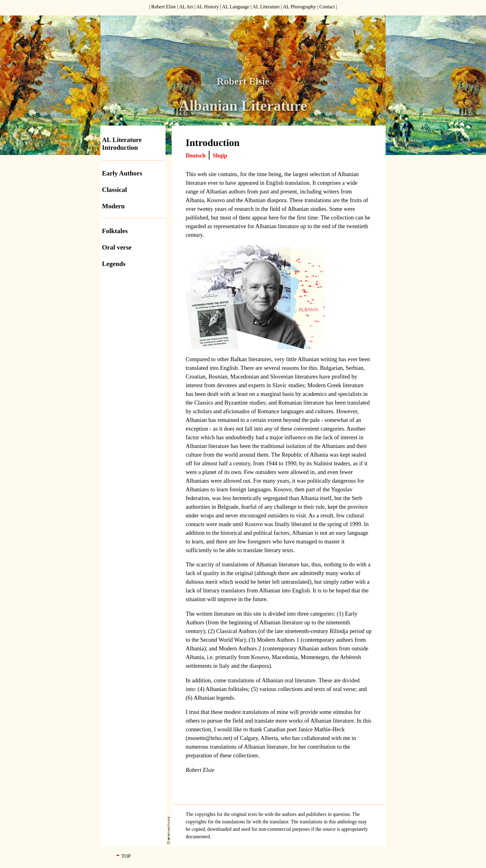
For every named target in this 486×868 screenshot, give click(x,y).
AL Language (236, 7)
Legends (114, 264)
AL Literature (266, 7)
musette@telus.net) (210, 738)
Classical (115, 190)
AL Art (186, 7)
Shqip (220, 155)
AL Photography (300, 7)
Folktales (115, 231)
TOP (126, 856)
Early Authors (122, 173)
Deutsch (196, 155)
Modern (113, 206)
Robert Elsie (164, 7)
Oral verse (117, 247)
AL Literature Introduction (122, 144)
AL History (208, 7)
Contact (327, 7)
